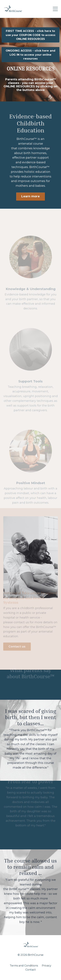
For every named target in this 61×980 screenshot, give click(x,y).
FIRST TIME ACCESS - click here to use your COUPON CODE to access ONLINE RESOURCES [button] (30, 35)
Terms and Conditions (24, 966)
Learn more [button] (30, 197)
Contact (31, 970)
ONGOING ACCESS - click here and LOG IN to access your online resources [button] (31, 55)
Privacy (47, 966)
